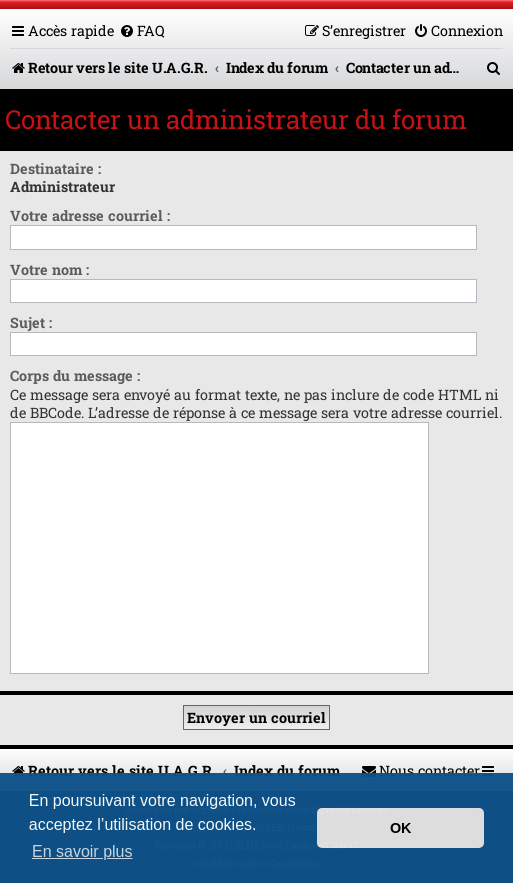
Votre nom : (49, 269)
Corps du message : (75, 375)
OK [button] (401, 828)
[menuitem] (142, 30)
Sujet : (31, 322)
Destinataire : (55, 168)
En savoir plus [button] (82, 851)
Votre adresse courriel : (90, 215)
